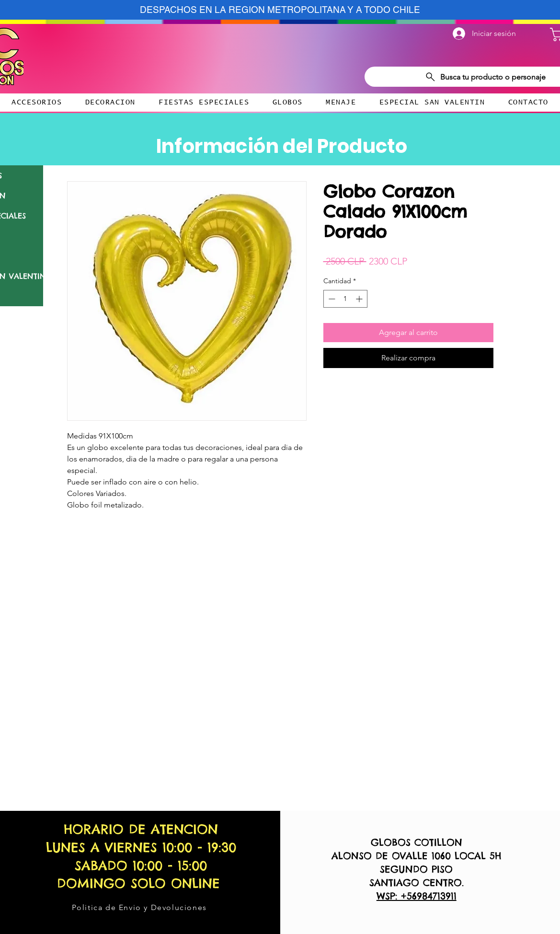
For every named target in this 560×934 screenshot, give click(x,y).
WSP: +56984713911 (417, 896)
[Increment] (360, 299)
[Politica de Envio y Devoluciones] (140, 907)
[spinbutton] (345, 299)
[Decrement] (331, 299)
